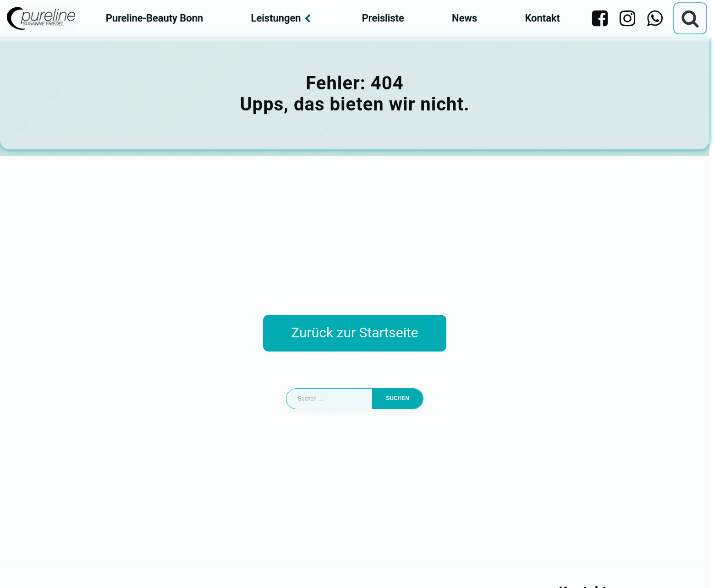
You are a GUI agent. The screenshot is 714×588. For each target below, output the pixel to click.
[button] (20, 568)
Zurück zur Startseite (354, 332)
